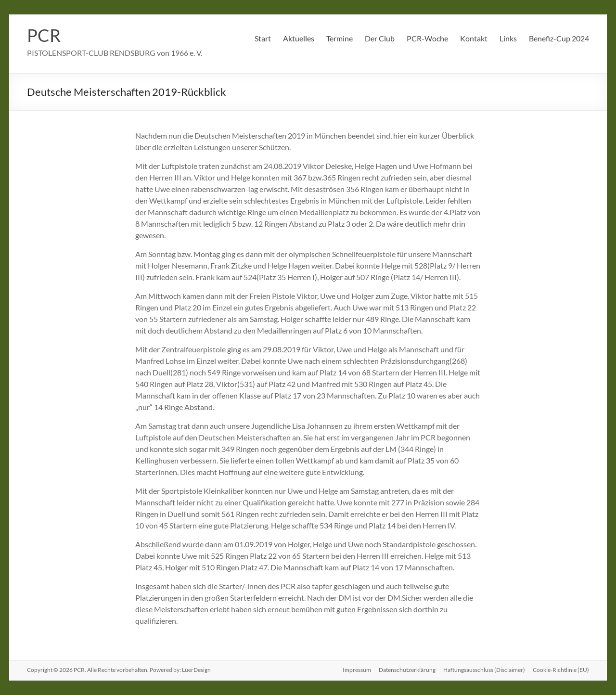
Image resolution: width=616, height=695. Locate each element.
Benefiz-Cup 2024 (559, 38)
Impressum (357, 670)
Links (508, 38)
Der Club (380, 38)
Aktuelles (299, 38)
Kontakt (474, 38)
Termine (340, 38)
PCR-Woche (427, 38)
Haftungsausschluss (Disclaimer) (484, 670)
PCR (44, 35)
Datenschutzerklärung (407, 670)
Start (263, 38)
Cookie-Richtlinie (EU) (561, 670)
